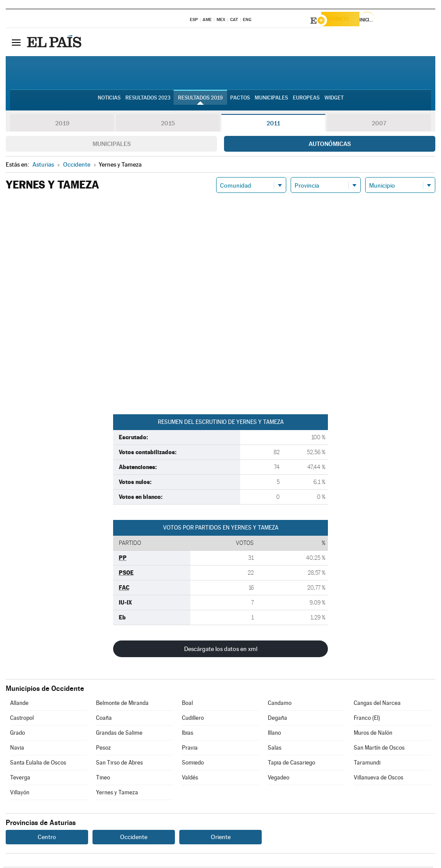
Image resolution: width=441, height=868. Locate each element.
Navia (17, 749)
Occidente (134, 838)
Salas (275, 749)
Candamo (280, 704)
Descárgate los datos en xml (221, 650)
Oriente (221, 838)
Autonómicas (330, 145)
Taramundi (367, 764)
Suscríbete (346, 21)
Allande (19, 704)
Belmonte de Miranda (122, 704)
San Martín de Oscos (379, 749)
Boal (187, 704)
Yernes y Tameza (117, 794)
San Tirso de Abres (119, 764)
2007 (379, 125)
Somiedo (193, 764)
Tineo (103, 779)
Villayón (20, 794)
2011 (273, 125)
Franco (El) (367, 719)
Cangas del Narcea (377, 704)
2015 (168, 125)
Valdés (190, 779)
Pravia (190, 749)
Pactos (240, 101)
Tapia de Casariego (292, 764)
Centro (47, 838)
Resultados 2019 (200, 101)
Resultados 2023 (148, 101)
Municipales (112, 145)
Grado (18, 734)
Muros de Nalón (373, 734)
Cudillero (193, 719)
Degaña (277, 719)
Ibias (188, 734)
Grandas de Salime (119, 734)
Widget (334, 101)
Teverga (20, 779)
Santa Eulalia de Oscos (38, 764)
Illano (274, 734)
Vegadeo (279, 779)
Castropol (22, 719)
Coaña (104, 719)
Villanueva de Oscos (379, 779)
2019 (62, 125)
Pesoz (103, 749)
